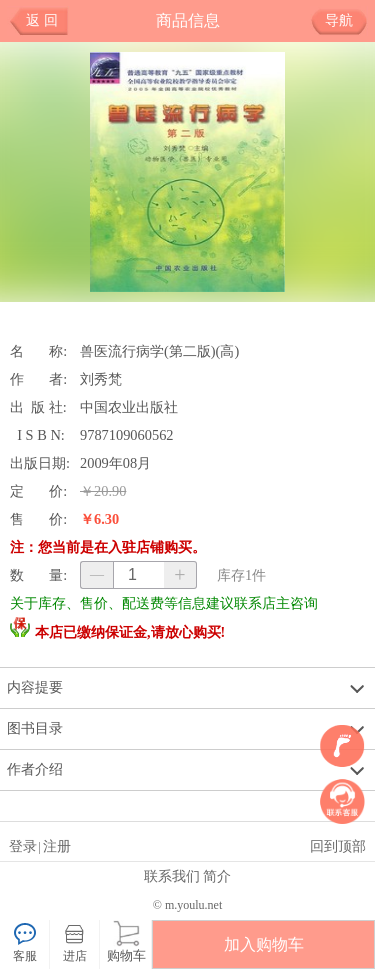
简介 (217, 876)
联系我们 (172, 876)
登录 (23, 846)
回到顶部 (338, 846)
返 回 (42, 20)
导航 (346, 21)
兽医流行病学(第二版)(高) (159, 351)
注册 (57, 846)
